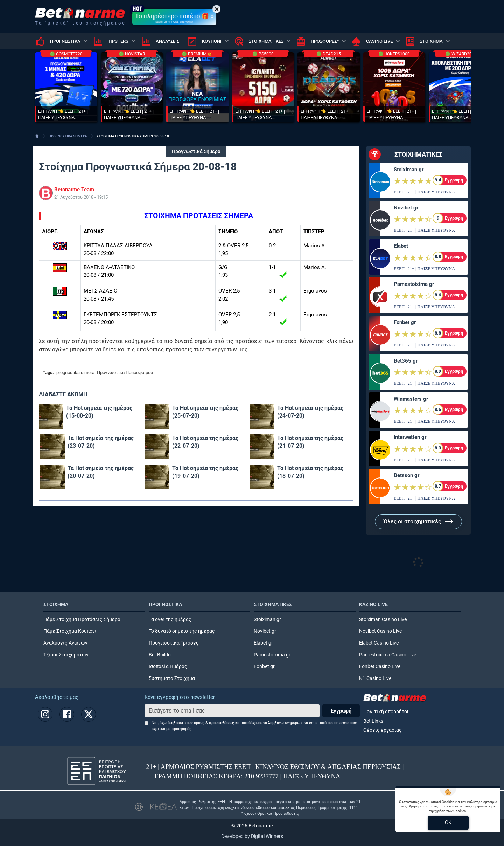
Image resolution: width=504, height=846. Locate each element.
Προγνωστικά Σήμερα (196, 152)
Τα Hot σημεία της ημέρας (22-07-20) (205, 442)
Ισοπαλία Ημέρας (168, 666)
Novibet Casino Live (380, 631)
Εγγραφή (341, 711)
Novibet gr (406, 208)
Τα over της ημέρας (170, 620)
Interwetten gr (410, 437)
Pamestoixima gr (414, 284)
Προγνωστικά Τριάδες (174, 643)
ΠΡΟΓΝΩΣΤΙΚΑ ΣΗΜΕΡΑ (68, 136)
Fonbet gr (405, 322)
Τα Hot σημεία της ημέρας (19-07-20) (205, 472)
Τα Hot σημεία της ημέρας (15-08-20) (99, 412)
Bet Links (373, 721)
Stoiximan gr (409, 170)
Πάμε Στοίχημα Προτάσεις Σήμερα (82, 620)
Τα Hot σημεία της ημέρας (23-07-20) (101, 442)
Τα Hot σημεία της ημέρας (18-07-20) (310, 472)
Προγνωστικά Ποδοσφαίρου (125, 373)
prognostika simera (75, 373)
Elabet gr (263, 643)
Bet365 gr (406, 361)
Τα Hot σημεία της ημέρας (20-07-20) (101, 472)
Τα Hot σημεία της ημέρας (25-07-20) (205, 412)
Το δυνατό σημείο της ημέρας (182, 631)
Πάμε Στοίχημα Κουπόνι (70, 631)
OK (448, 823)
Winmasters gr (411, 399)
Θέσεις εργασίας (383, 730)
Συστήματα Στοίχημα (172, 678)
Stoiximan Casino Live (383, 620)
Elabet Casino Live (379, 643)
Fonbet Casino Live (380, 666)
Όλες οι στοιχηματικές (418, 521)
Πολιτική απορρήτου (387, 712)
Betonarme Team (74, 190)
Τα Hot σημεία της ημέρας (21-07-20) (310, 442)
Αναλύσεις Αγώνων (65, 643)
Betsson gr (407, 475)
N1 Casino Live (375, 678)
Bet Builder (160, 655)
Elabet (401, 246)
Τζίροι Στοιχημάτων (66, 655)
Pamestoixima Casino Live (388, 655)
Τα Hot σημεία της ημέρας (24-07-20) (310, 412)
